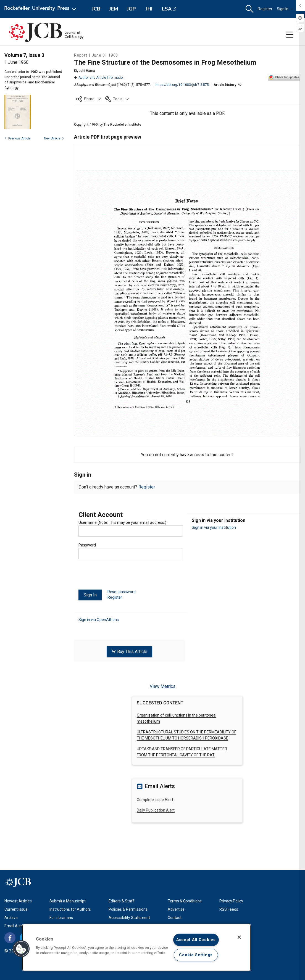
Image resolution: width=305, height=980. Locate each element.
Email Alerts (15, 925)
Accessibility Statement (129, 917)
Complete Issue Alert (155, 799)
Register (265, 9)
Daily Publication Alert (156, 810)
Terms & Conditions (185, 900)
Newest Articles (18, 900)
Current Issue (16, 909)
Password (87, 545)
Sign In (285, 9)
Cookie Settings (196, 955)
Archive (11, 917)
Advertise (176, 909)
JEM (114, 9)
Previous (17, 138)
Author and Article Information (99, 78)
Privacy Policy (231, 900)
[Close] (239, 937)
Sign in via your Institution (214, 527)
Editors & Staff (121, 900)
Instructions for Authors (70, 909)
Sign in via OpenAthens (99, 619)
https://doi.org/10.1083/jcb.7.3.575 (182, 85)
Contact (175, 917)
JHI (149, 9)
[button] (249, 9)
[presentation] (120, 577)
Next (54, 138)
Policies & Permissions (128, 909)
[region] (136, 947)
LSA (167, 9)
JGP (131, 9)
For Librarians (61, 917)
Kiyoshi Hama (85, 71)
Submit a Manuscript (68, 900)
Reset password (122, 592)
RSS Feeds (229, 909)
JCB (96, 9)
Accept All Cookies (196, 940)
